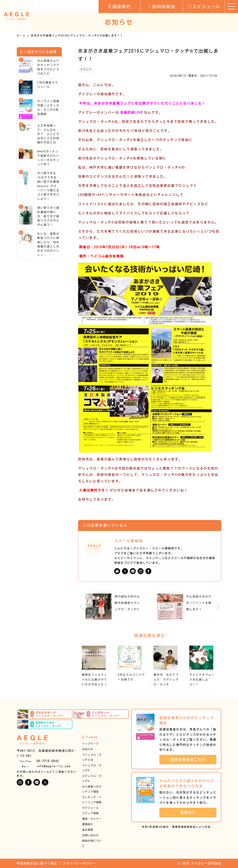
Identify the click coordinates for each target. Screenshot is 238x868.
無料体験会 (162, 6)
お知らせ (88, 749)
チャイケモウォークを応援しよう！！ (202, 680)
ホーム (21, 35)
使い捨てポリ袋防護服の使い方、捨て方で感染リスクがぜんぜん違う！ (48, 216)
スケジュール (204, 6)
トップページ (90, 744)
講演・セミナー (92, 819)
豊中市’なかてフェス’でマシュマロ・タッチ (166, 680)
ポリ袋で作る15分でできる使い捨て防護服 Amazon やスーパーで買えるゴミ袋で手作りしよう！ (50, 186)
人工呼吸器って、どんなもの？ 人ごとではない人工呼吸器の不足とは (48, 134)
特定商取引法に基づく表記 (37, 863)
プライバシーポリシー (79, 863)
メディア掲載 (90, 813)
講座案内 (119, 6)
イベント (86, 69)
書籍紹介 (88, 824)
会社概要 (88, 830)
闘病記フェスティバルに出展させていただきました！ (94, 680)
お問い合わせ (90, 835)
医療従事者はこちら (190, 760)
